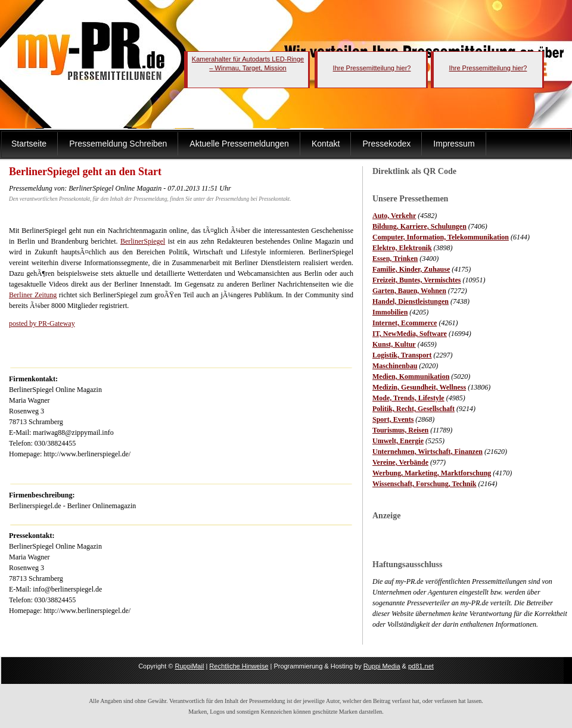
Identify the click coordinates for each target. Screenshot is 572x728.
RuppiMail (189, 666)
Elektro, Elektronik (402, 248)
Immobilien (390, 312)
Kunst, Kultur (394, 344)
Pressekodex (386, 144)
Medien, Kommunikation (411, 377)
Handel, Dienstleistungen (411, 301)
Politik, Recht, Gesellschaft (414, 409)
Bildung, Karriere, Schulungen (419, 226)
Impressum (454, 144)
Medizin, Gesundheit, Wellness (419, 387)
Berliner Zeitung (33, 295)
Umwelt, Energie (398, 441)
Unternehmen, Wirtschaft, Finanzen (428, 452)
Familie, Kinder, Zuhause (411, 269)
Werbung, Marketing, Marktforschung (432, 473)
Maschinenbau (395, 366)
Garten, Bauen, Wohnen (409, 291)
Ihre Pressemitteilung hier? (372, 68)
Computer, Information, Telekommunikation (441, 237)
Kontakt (326, 144)
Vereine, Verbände (400, 462)
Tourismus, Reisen (400, 430)
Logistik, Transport (402, 355)
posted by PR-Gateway (42, 323)
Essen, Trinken (395, 259)
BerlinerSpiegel (143, 241)
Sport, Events (393, 419)
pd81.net (421, 666)
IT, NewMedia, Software (410, 334)
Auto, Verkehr (394, 216)
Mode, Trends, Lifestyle (408, 398)
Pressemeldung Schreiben (118, 144)
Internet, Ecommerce (405, 323)
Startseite (29, 144)
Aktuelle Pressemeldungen (239, 144)
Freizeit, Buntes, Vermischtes (416, 280)
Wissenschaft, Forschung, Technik (425, 484)
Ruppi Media (382, 666)
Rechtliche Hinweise (239, 666)
